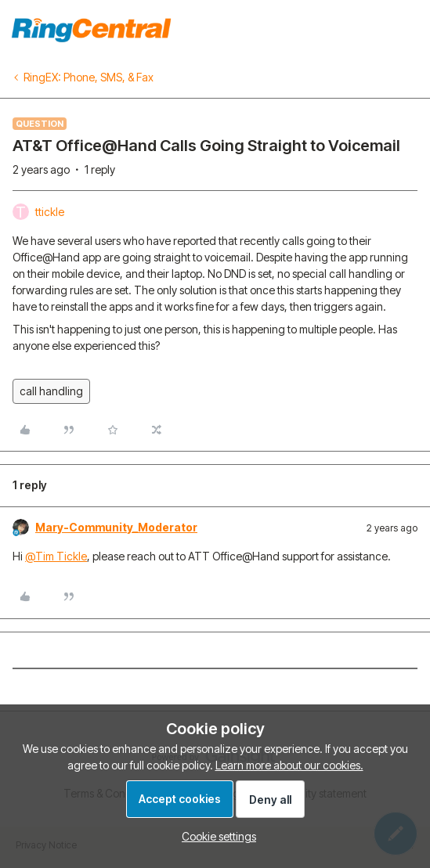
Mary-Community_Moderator (116, 527)
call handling (51, 391)
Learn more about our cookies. (289, 765)
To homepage (381, 28)
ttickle (50, 212)
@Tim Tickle (56, 556)
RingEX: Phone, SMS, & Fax (89, 77)
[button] (215, 836)
